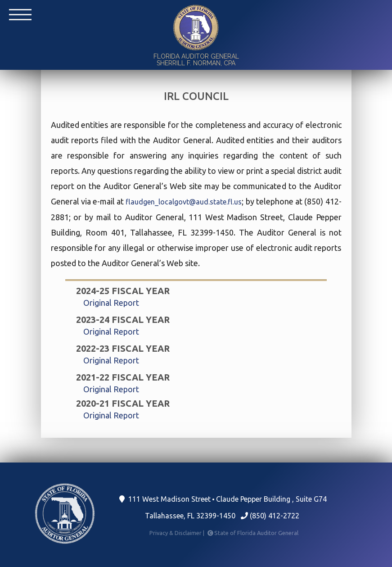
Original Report (111, 303)
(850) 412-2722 (270, 516)
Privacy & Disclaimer (178, 533)
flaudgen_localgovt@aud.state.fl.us (184, 202)
